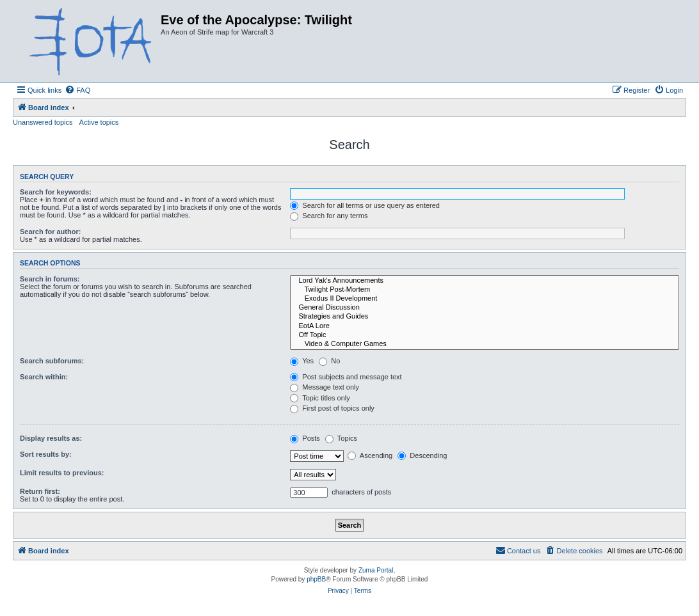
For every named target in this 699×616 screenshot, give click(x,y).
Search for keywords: (56, 192)
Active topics (99, 122)
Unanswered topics (43, 122)
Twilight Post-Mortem (485, 290)
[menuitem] (77, 90)
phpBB (316, 579)
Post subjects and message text (346, 377)
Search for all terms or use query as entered (365, 205)
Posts (305, 438)
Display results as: (51, 438)
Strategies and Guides (485, 317)
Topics (341, 438)
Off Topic (485, 335)
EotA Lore (485, 326)
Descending (422, 455)
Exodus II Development (485, 299)
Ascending (370, 455)
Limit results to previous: (62, 473)
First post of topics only (332, 408)
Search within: (44, 377)
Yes (302, 361)
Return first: (40, 491)
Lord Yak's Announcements (485, 281)
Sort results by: (46, 454)
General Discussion (485, 308)
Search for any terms (329, 216)
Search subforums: (52, 361)
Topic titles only (320, 398)
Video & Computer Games (485, 344)
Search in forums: (50, 279)
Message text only (325, 387)
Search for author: (50, 232)
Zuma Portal (376, 570)
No (329, 361)
